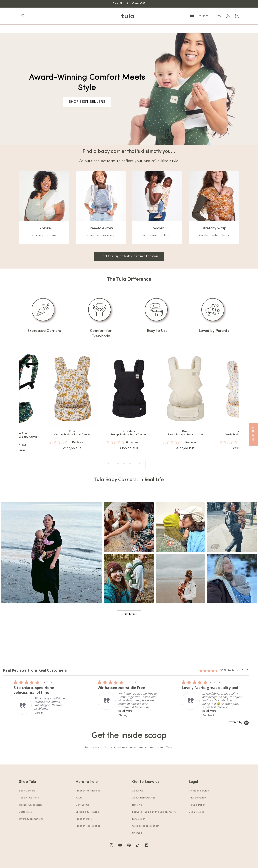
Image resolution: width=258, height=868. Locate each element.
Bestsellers (25, 812)
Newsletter (138, 819)
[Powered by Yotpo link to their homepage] (238, 722)
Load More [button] (129, 614)
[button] (23, 16)
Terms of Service (199, 791)
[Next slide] (140, 464)
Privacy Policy (197, 798)
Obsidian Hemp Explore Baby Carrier (129, 433)
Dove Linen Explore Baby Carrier (186, 433)
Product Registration (88, 826)
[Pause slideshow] (150, 464)
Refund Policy (197, 805)
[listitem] (121, 695)
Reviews (137, 805)
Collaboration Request (146, 826)
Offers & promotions (31, 819)
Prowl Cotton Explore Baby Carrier (72, 433)
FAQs (79, 798)
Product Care (84, 819)
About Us (138, 791)
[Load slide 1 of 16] (118, 464)
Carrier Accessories (31, 805)
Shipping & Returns (87, 812)
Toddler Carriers (29, 798)
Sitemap (137, 833)
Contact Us (82, 805)
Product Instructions (88, 791)
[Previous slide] (108, 464)
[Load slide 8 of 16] (124, 464)
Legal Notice (196, 812)
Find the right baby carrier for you (129, 257)
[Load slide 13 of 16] (130, 464)
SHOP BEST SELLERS (87, 102)
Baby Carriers (27, 791)
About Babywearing (144, 798)
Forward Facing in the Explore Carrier (155, 812)
